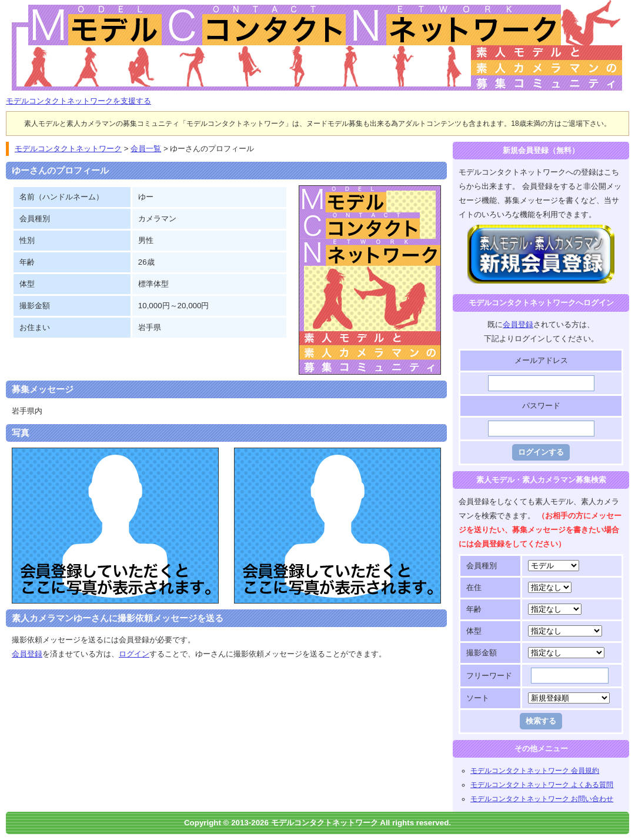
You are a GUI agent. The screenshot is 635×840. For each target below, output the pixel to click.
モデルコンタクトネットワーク (16, 7)
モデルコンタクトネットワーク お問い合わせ (542, 799)
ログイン (134, 654)
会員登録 (27, 654)
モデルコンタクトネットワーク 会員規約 (535, 771)
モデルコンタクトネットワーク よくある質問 (542, 785)
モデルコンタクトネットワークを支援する (78, 101)
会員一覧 (146, 149)
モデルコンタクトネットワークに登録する (541, 231)
